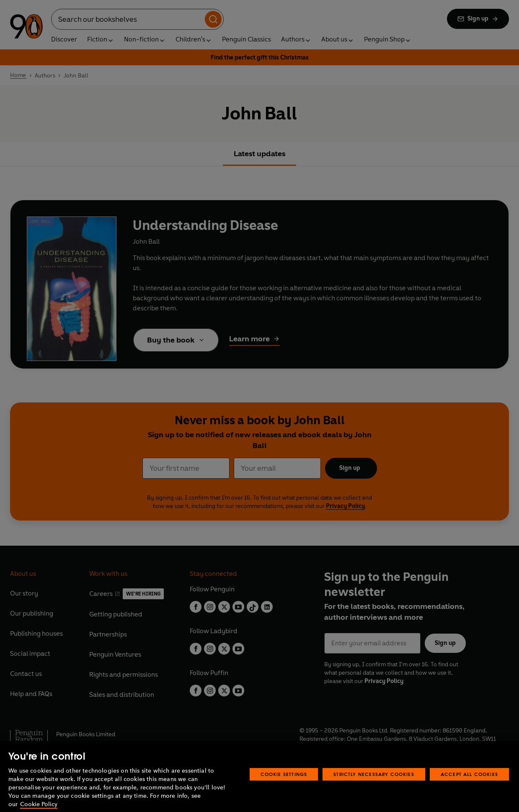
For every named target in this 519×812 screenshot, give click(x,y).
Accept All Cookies (469, 782)
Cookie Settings (284, 782)
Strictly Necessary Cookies (374, 782)
